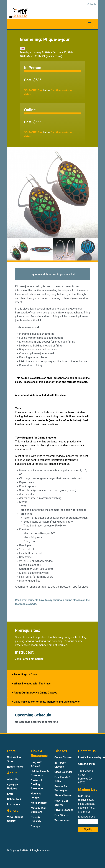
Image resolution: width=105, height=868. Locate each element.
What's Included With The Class (32, 684)
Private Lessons (64, 810)
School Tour (14, 799)
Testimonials (62, 820)
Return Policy (15, 767)
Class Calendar (63, 772)
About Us (13, 779)
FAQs (10, 794)
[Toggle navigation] (90, 24)
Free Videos (62, 815)
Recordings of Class (25, 674)
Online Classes (63, 757)
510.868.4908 (86, 764)
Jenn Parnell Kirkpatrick (29, 659)
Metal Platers (39, 803)
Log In (91, 4)
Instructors (14, 804)
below (46, 90)
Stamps (35, 826)
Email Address (88, 820)
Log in (33, 274)
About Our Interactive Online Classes (35, 693)
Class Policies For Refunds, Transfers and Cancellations (46, 702)
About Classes (63, 796)
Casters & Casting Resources (37, 784)
